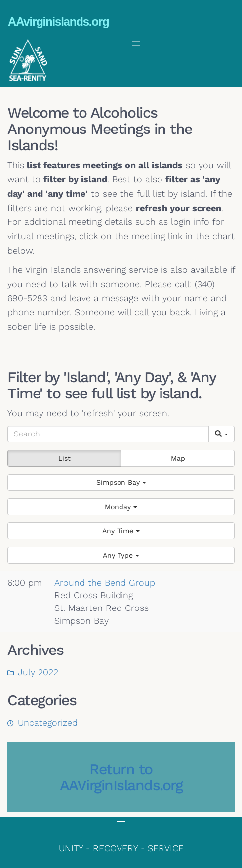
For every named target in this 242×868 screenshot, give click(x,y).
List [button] (64, 458)
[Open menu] (136, 43)
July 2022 (38, 672)
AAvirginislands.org (58, 22)
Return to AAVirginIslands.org (121, 777)
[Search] (108, 434)
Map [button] (178, 458)
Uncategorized (48, 722)
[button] (121, 482)
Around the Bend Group (105, 583)
